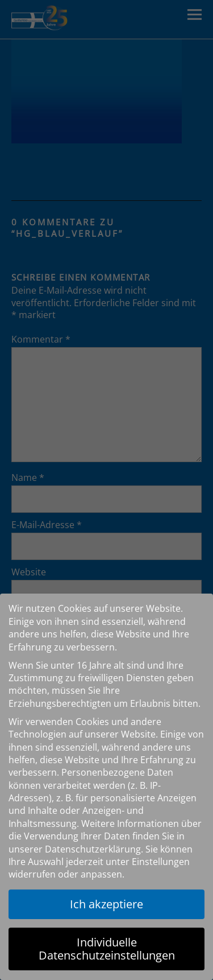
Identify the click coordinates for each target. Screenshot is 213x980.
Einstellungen (161, 862)
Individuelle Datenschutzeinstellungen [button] (107, 948)
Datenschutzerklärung (93, 849)
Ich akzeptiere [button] (106, 904)
